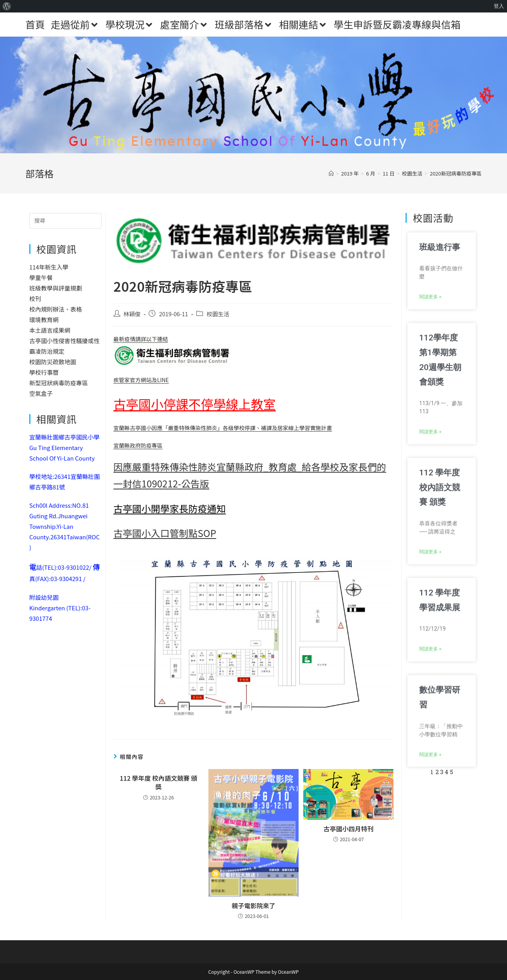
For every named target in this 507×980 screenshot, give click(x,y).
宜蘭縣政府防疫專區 (138, 445)
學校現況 (130, 24)
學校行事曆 (44, 372)
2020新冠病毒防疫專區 (456, 173)
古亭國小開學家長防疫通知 (170, 508)
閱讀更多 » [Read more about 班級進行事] (430, 297)
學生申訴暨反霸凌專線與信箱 (397, 24)
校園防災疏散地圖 (53, 362)
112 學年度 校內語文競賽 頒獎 (159, 782)
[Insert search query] (65, 221)
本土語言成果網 (50, 330)
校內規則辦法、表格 (56, 309)
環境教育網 (44, 320)
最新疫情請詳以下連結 (172, 351)
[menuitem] (7, 6)
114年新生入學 (49, 267)
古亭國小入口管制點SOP (165, 533)
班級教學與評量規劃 (56, 288)
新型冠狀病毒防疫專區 (59, 383)
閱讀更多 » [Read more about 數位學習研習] (430, 755)
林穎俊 (132, 314)
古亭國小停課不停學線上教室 (195, 404)
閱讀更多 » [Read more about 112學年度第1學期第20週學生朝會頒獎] (430, 432)
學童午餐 (41, 277)
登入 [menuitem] (499, 6)
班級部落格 (244, 24)
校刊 (35, 299)
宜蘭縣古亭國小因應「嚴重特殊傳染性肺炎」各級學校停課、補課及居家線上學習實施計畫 (223, 428)
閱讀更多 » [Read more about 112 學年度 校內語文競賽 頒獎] (430, 552)
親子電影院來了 (253, 906)
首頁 (35, 24)
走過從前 (75, 24)
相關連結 (303, 24)
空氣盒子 (41, 393)
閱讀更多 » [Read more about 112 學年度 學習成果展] (430, 649)
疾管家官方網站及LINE (141, 380)
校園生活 (218, 314)
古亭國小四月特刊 (349, 829)
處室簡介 (184, 24)
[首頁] (331, 173)
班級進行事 (440, 247)
